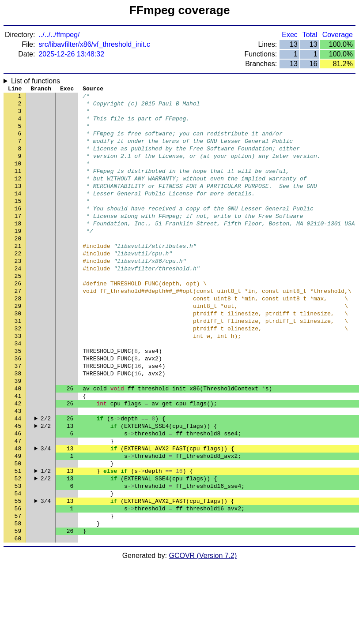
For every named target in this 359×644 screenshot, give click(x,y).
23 (18, 292)
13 (18, 204)
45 (18, 487)
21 (18, 275)
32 (18, 372)
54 (18, 566)
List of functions (36, 81)
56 (18, 584)
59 (18, 610)
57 (18, 592)
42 (18, 460)
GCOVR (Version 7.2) (203, 636)
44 (18, 478)
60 (18, 619)
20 (18, 266)
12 (18, 195)
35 (18, 398)
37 (18, 416)
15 (18, 222)
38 (18, 425)
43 (18, 469)
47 (18, 504)
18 (18, 248)
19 (18, 257)
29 (18, 345)
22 (18, 284)
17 (18, 240)
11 (18, 187)
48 (18, 513)
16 (18, 231)
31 (18, 363)
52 (18, 548)
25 (18, 310)
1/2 (46, 539)
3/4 (46, 513)
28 (18, 337)
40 (18, 442)
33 (18, 381)
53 (18, 557)
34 (18, 389)
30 (18, 354)
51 (18, 539)
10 (18, 178)
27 (18, 328)
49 (18, 522)
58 (18, 601)
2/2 (46, 478)
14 (18, 213)
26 (18, 319)
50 (18, 531)
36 (18, 407)
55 (18, 575)
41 (18, 451)
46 (18, 495)
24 (18, 301)
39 (18, 434)
